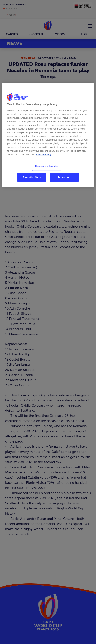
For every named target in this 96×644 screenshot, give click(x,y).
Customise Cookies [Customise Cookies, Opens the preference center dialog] (47, 166)
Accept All (64, 177)
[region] (48, 135)
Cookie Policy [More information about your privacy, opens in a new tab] (44, 154)
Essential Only (32, 177)
